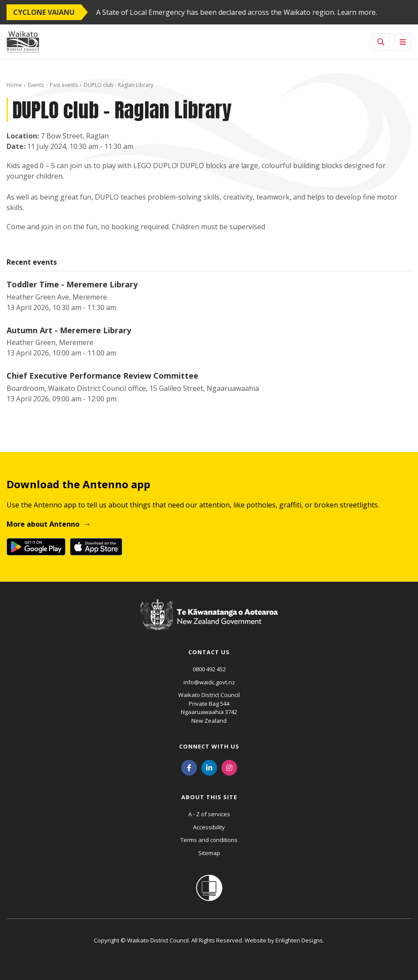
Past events (64, 85)
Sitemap (209, 853)
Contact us (209, 652)
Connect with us (209, 746)
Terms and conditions (209, 840)
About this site (209, 797)
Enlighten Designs (299, 940)
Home (14, 85)
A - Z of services (209, 814)
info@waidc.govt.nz (209, 682)
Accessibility (209, 827)
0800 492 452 (209, 669)
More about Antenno (43, 524)
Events (36, 85)
